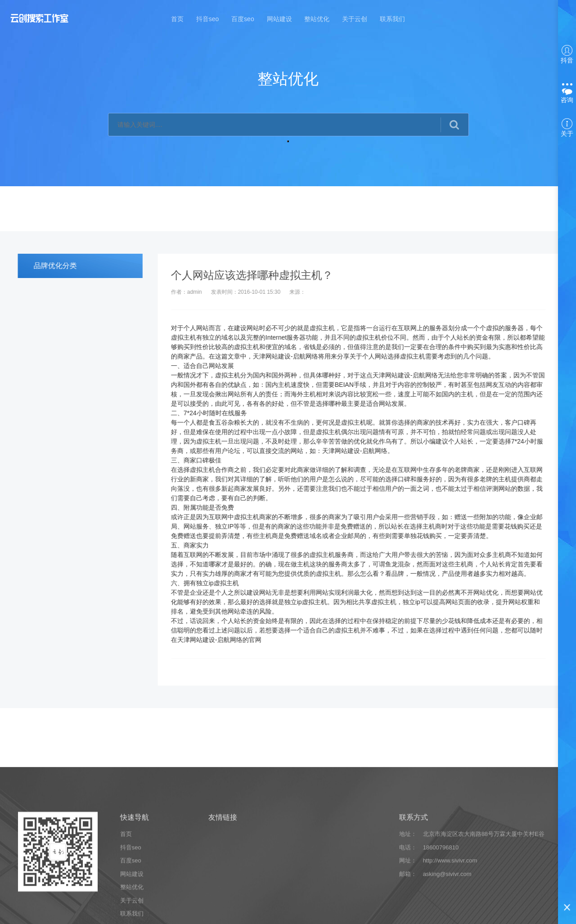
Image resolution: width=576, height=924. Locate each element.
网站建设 (279, 19)
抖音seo (208, 19)
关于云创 (355, 19)
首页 (177, 19)
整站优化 (317, 19)
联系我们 (392, 19)
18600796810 (441, 916)
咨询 (567, 93)
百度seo (243, 19)
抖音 (567, 54)
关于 (567, 128)
